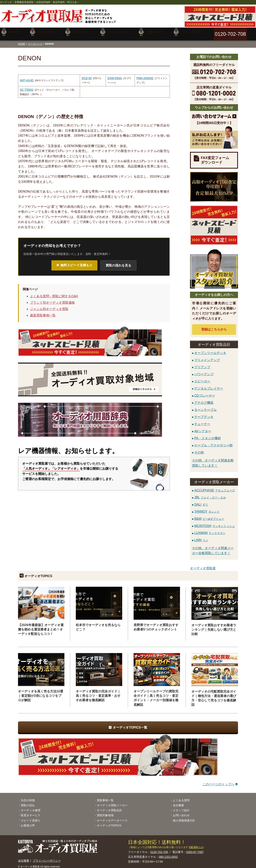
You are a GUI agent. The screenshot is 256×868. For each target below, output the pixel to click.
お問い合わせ (181, 812)
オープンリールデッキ (210, 350)
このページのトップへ (218, 781)
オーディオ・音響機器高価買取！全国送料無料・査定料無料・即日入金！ (40, 2)
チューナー (202, 421)
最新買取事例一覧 (43, 312)
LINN (201, 537)
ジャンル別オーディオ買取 (49, 306)
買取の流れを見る (118, 262)
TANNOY (207, 509)
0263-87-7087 (195, 849)
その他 (199, 449)
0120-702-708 (159, 849)
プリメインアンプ (207, 357)
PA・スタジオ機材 (207, 435)
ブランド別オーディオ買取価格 (52, 300)
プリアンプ (202, 364)
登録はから (214, 326)
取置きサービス (31, 812)
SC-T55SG (27, 87)
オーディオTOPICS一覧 (130, 724)
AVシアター (203, 428)
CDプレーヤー (204, 392)
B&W (209, 516)
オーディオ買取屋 (203, 565)
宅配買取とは (196, 844)
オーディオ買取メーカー (112, 802)
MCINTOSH (214, 523)
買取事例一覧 (105, 797)
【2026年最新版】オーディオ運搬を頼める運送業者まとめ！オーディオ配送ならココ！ (41, 626)
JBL (210, 494)
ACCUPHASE (214, 487)
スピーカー (202, 378)
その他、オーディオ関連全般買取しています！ (213, 460)
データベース (35, 41)
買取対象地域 (105, 812)
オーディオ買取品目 (109, 807)
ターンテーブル (205, 407)
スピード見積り (31, 817)
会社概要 (178, 802)
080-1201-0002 (168, 854)
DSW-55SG (115, 75)
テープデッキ (204, 414)
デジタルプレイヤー (209, 385)
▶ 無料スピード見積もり (74, 262)
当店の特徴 (28, 797)
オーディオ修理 (31, 807)
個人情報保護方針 (184, 817)
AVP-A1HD (27, 77)
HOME (22, 41)
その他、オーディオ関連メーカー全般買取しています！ (213, 548)
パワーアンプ (204, 371)
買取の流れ (28, 802)
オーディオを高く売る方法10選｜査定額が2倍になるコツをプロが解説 (41, 693)
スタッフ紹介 (181, 807)
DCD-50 (87, 75)
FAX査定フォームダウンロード (215, 157)
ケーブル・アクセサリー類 (213, 442)
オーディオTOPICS (109, 822)
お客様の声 (28, 822)
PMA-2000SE (145, 75)
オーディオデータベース (112, 817)
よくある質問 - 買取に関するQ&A (54, 293)
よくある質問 (181, 797)
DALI (201, 502)
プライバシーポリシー (47, 858)
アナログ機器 (204, 400)
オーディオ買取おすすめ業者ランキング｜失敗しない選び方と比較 (214, 627)
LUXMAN (210, 530)
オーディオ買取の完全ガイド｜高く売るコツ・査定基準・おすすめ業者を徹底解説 (98, 693)
